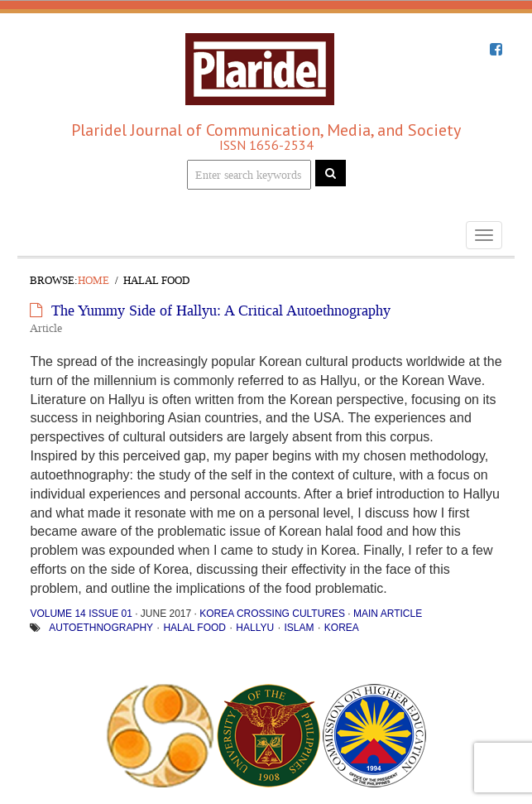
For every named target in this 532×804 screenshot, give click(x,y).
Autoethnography (101, 628)
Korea (342, 628)
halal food (194, 628)
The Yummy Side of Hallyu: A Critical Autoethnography (221, 311)
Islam (299, 628)
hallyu (255, 628)
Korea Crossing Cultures (272, 614)
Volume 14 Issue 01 (81, 614)
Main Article (388, 614)
